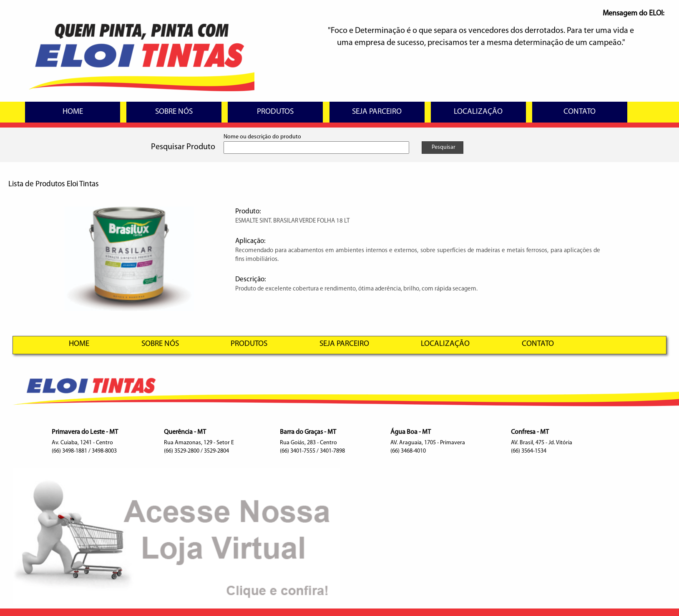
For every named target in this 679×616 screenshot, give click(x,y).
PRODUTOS (275, 112)
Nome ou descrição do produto (262, 137)
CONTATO (580, 112)
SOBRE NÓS (174, 112)
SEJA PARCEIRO (377, 112)
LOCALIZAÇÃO (478, 112)
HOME (73, 112)
